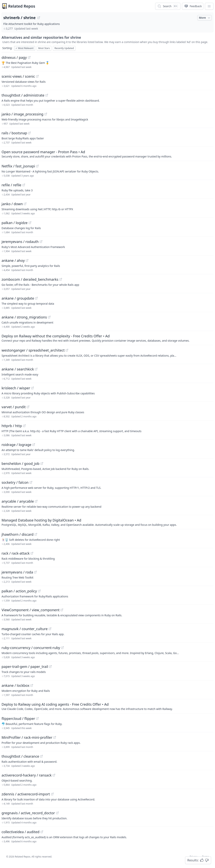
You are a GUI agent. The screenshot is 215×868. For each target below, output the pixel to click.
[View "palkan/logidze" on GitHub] (30, 223)
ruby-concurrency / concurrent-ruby (31, 648)
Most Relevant (25, 48)
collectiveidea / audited (21, 832)
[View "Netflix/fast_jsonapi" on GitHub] (37, 166)
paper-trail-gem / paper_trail (25, 667)
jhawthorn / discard (17, 534)
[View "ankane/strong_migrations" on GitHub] (49, 317)
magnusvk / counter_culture (25, 629)
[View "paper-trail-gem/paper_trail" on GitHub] (50, 667)
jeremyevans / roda (17, 572)
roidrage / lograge (16, 445)
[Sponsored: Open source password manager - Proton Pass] (107, 154)
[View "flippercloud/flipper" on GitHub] (37, 718)
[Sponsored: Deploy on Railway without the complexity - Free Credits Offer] (107, 338)
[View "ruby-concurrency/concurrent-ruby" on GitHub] (62, 648)
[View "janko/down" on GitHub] (25, 204)
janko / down (12, 204)
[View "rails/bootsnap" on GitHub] (29, 133)
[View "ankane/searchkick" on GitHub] (36, 369)
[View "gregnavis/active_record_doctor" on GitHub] (57, 813)
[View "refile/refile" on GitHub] (24, 185)
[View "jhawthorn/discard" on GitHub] (36, 534)
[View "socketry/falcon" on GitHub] (31, 482)
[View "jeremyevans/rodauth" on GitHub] (41, 242)
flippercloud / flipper (18, 718)
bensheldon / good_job (21, 463)
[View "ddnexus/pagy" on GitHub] (29, 57)
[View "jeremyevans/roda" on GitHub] (35, 572)
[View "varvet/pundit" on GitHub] (28, 407)
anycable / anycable (18, 501)
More (205, 18)
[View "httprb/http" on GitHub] (24, 426)
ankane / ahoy (13, 260)
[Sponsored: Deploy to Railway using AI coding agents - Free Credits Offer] (107, 706)
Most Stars (44, 48)
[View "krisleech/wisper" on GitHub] (32, 388)
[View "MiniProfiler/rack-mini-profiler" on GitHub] (55, 737)
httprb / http (12, 426)
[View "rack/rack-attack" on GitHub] (32, 553)
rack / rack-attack (16, 553)
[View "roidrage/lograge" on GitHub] (34, 445)
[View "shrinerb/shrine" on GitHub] (39, 18)
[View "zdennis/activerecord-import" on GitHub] (52, 794)
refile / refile (11, 185)
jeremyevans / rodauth (20, 242)
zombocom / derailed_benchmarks (30, 279)
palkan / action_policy (19, 591)
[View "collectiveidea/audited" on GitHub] (42, 832)
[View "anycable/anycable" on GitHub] (36, 501)
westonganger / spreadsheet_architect (33, 350)
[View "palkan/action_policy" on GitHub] (39, 591)
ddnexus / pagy (14, 57)
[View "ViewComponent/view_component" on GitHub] (62, 610)
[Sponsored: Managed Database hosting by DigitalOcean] (107, 522)
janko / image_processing (22, 114)
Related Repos (22, 6)
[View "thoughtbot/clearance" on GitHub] (41, 756)
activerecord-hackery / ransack (27, 775)
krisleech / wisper (16, 388)
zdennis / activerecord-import (26, 794)
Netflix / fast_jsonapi (18, 166)
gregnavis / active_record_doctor (28, 813)
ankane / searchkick (18, 369)
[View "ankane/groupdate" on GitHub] (36, 298)
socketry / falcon (15, 482)
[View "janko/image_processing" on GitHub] (46, 114)
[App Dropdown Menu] (209, 6)
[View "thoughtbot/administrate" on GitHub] (47, 95)
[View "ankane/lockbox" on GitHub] (32, 685)
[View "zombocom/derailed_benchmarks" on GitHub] (61, 279)
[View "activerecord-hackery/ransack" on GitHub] (54, 775)
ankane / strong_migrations (24, 317)
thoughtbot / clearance (20, 756)
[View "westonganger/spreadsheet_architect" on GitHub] (67, 350)
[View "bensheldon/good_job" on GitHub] (42, 463)
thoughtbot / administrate (23, 95)
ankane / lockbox (15, 685)
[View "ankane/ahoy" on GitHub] (27, 260)
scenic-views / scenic (18, 76)
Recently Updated (64, 48)
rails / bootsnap (14, 133)
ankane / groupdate (18, 298)
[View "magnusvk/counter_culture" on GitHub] (50, 629)
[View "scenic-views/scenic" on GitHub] (37, 76)
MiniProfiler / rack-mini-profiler (27, 737)
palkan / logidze (15, 223)
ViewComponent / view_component (31, 610)
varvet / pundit (14, 407)
